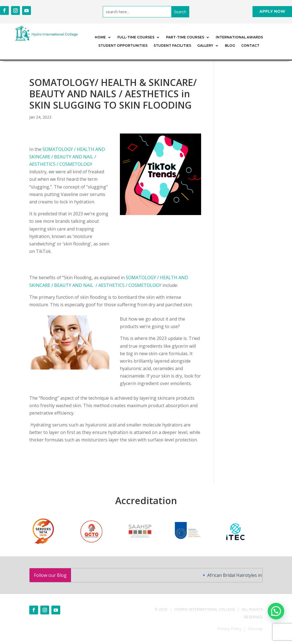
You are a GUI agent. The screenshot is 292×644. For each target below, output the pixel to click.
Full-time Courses (136, 37)
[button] (276, 610)
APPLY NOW (272, 11)
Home (100, 37)
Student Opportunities (123, 46)
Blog (230, 46)
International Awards (239, 37)
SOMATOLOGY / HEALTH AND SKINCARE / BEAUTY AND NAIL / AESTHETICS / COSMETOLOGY (67, 157)
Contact (250, 46)
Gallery (205, 46)
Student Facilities (172, 46)
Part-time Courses (185, 37)
